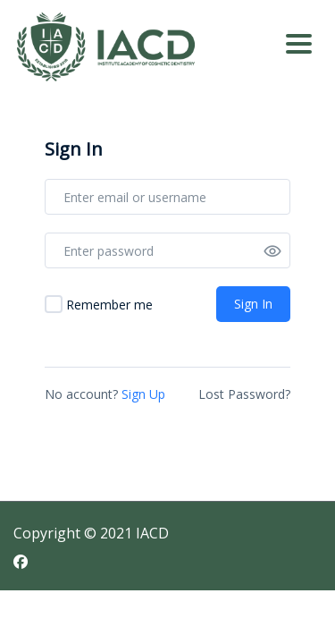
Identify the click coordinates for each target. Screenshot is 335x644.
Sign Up (143, 394)
